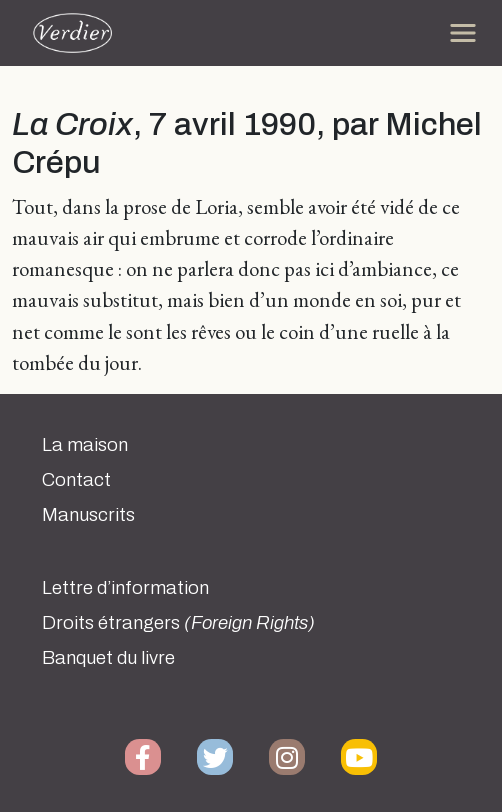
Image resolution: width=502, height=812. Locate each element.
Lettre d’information (125, 588)
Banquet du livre (108, 658)
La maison (85, 445)
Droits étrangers (178, 623)
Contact (76, 480)
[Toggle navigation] (463, 33)
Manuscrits (88, 515)
